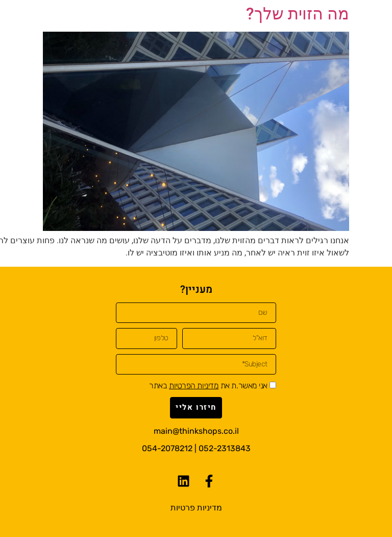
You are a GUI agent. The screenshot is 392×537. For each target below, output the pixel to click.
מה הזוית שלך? (298, 14)
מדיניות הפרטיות (194, 386)
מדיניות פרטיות (196, 508)
